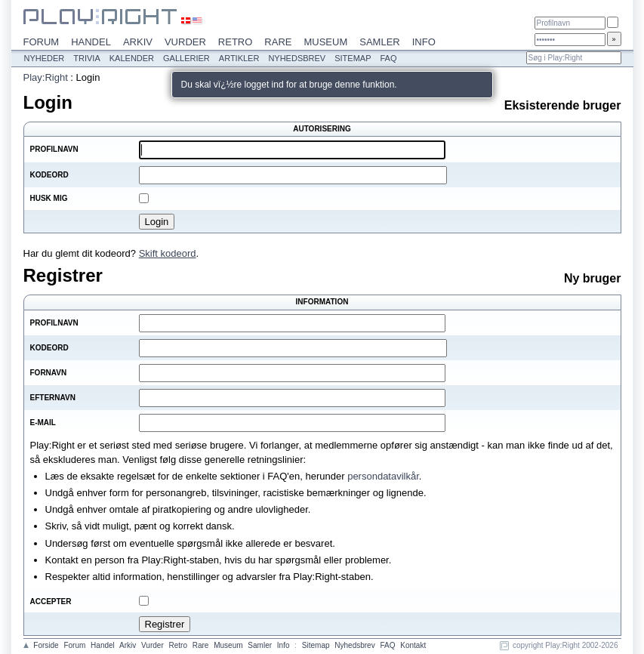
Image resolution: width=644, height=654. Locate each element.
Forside (46, 645)
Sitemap (353, 58)
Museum (325, 42)
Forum (42, 42)
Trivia (86, 58)
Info (424, 42)
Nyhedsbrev (297, 58)
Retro (236, 42)
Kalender (132, 58)
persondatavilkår (383, 476)
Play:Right (46, 77)
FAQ (388, 58)
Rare (278, 42)
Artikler (239, 58)
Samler (379, 42)
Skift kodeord (168, 253)
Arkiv (138, 42)
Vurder (185, 42)
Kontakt (413, 645)
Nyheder (45, 58)
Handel (91, 42)
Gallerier (186, 58)
